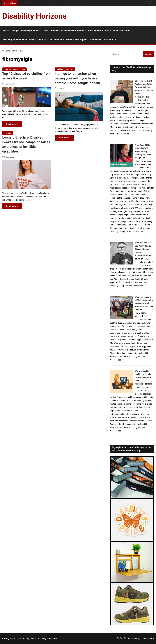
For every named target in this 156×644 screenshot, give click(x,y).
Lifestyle (15, 31)
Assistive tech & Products (73, 31)
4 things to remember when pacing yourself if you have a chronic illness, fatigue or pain (77, 78)
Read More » (12, 124)
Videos (32, 40)
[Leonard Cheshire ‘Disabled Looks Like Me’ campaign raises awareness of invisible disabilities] (27, 175)
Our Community (56, 40)
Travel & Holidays (51, 31)
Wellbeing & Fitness (31, 31)
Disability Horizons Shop (15, 40)
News (6, 31)
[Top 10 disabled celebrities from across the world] (27, 97)
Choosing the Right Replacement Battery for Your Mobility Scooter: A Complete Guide (144, 87)
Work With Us (110, 40)
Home (6, 51)
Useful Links (96, 40)
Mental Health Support (77, 40)
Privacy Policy (134, 638)
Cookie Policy (148, 638)
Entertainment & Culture (99, 31)
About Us (42, 40)
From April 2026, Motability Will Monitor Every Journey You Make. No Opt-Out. (143, 151)
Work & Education (121, 31)
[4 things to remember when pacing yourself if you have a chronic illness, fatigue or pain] (79, 106)
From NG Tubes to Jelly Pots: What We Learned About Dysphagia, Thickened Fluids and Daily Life (59, 3)
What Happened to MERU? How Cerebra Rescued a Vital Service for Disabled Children (144, 303)
